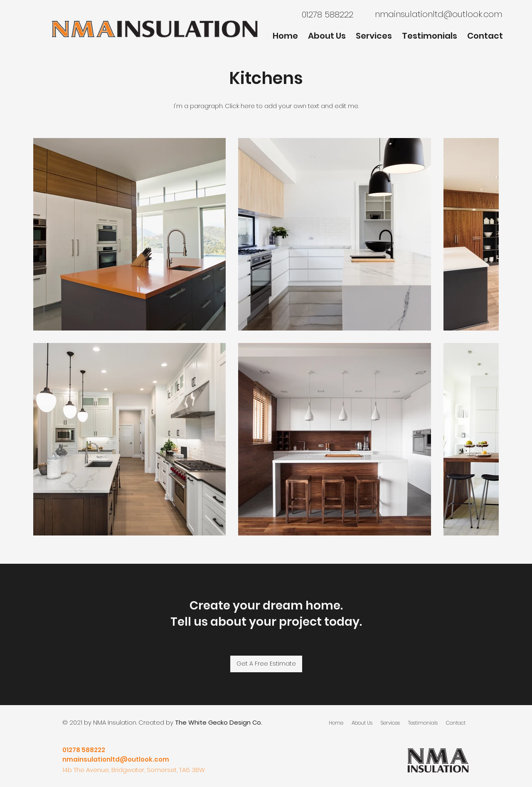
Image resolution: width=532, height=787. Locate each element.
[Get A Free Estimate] (266, 664)
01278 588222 (84, 750)
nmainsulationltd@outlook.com (438, 14)
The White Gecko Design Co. (219, 722)
